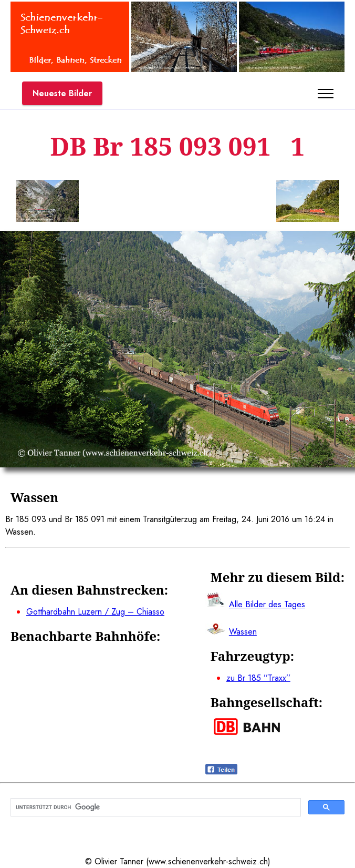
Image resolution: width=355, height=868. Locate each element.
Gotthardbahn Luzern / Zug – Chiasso (95, 612)
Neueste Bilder (62, 93)
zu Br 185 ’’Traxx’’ (258, 678)
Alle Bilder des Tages (267, 604)
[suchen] (155, 808)
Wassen (243, 632)
